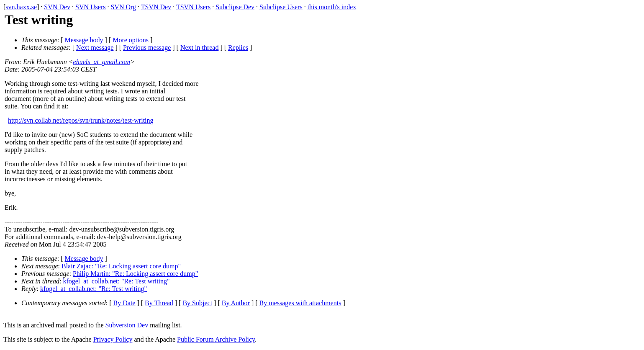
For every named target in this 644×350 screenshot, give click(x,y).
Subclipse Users (281, 7)
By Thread (159, 303)
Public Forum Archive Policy (216, 339)
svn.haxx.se (21, 7)
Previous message (147, 48)
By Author (236, 303)
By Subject (197, 303)
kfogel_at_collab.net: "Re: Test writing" (116, 281)
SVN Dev (57, 7)
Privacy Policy (113, 339)
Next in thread (200, 48)
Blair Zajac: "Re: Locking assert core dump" (121, 266)
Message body (84, 40)
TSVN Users (193, 7)
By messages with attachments (300, 303)
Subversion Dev (127, 325)
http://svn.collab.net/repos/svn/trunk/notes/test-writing (81, 120)
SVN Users (90, 7)
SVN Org (123, 7)
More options (131, 40)
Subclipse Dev (235, 7)
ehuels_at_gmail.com (102, 62)
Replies (238, 48)
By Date (124, 303)
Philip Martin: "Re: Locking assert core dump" (135, 274)
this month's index (332, 7)
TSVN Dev (156, 7)
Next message (95, 48)
